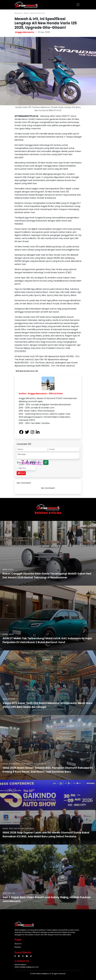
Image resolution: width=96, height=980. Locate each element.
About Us (18, 944)
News (27, 13)
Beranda (19, 13)
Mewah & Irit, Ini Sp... (38, 13)
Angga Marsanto (25, 32)
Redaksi (18, 947)
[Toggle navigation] (78, 5)
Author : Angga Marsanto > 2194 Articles (41, 394)
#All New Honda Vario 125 (27, 371)
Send (21, 473)
